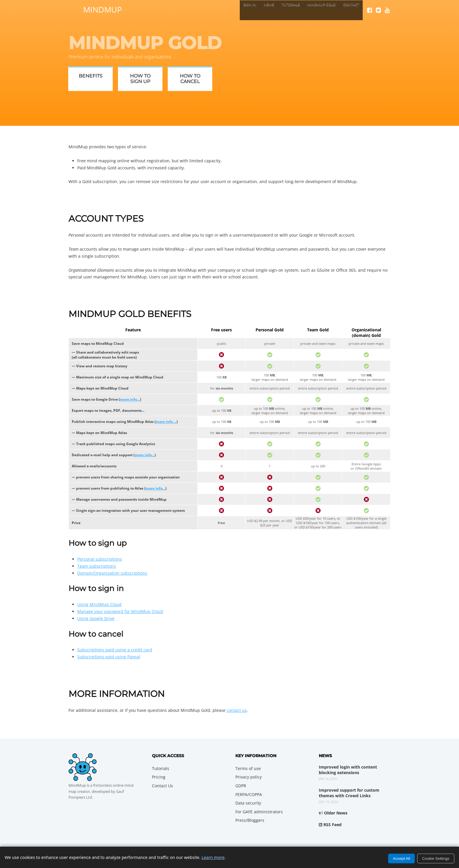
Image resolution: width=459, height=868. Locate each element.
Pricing (159, 777)
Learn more (213, 857)
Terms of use (248, 768)
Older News (336, 813)
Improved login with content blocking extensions (348, 770)
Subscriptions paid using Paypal (109, 657)
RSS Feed (333, 825)
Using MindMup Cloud (99, 604)
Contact (348, 10)
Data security (248, 803)
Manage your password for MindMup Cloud (120, 611)
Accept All (401, 858)
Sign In (226, 10)
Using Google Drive (96, 618)
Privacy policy (249, 777)
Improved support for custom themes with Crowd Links (349, 793)
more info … (166, 422)
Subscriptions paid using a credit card (115, 650)
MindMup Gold (312, 10)
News (248, 10)
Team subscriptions (97, 566)
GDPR (241, 786)
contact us (237, 710)
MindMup (102, 9)
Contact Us (162, 786)
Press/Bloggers (250, 820)
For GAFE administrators (259, 812)
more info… (130, 399)
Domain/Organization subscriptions (112, 573)
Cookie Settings (436, 858)
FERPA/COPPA (249, 794)
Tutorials (275, 10)
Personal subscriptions (100, 559)
